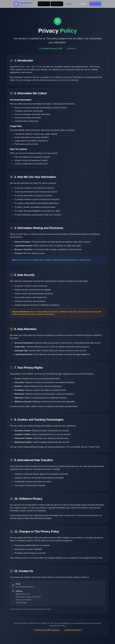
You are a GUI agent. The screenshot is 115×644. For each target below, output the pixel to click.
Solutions (57, 4)
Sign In (84, 4)
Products (44, 4)
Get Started (95, 4)
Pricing (68, 4)
